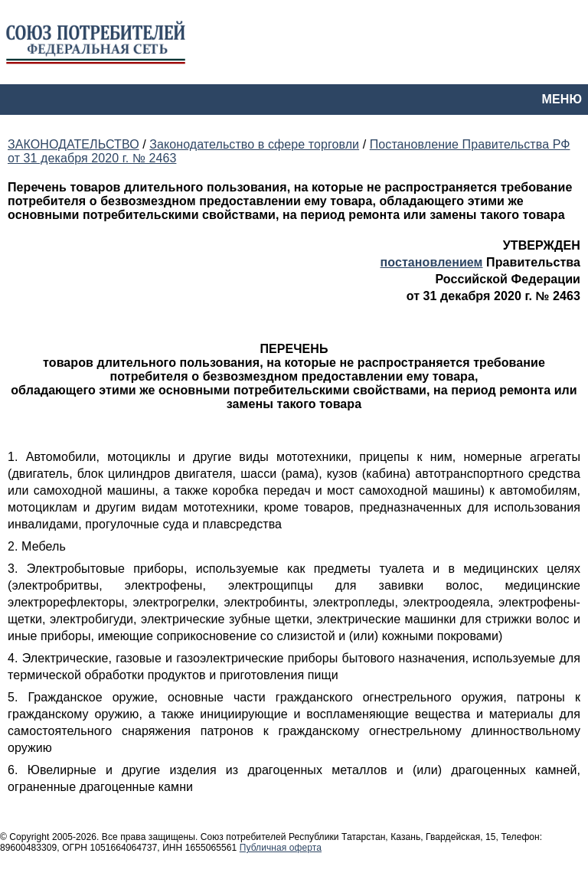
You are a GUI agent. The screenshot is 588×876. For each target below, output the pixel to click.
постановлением (432, 262)
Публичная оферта (281, 848)
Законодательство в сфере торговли (254, 144)
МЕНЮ (562, 99)
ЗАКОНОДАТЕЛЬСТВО (73, 144)
